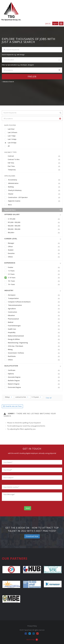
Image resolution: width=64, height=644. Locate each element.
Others (34, 257)
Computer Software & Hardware (34, 302)
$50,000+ (34, 233)
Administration (35, 183)
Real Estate (34, 356)
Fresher (34, 267)
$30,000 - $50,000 (34, 229)
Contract (34, 156)
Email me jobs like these (14, 406)
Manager (34, 243)
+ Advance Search (8, 82)
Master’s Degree (34, 384)
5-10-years (36, 397)
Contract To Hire (34, 160)
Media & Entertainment (34, 336)
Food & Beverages (34, 326)
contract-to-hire (22, 397)
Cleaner (35, 194)
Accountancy (35, 180)
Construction (34, 312)
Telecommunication (34, 305)
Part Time (34, 166)
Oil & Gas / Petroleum (34, 346)
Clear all (49, 398)
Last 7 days (12, 136)
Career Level (11, 239)
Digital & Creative (35, 201)
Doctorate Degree (34, 387)
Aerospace (34, 295)
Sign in (55, 23)
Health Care (34, 329)
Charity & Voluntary (35, 190)
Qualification (11, 366)
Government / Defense (34, 353)
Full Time (34, 163)
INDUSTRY (9, 290)
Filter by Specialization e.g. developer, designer (18, 65)
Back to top (32, 640)
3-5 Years (34, 274)
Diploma (34, 374)
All (9, 146)
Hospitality (34, 333)
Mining (34, 350)
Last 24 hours (13, 132)
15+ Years (34, 284)
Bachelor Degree (34, 381)
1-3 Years (34, 271)
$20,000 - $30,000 (34, 226)
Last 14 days (12, 139)
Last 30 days (12, 143)
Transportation (34, 298)
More (10, 205)
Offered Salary (12, 214)
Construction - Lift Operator (35, 197)
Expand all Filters (33, 210)
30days (8, 397)
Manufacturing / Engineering (34, 343)
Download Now (32, 536)
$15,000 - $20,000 (34, 222)
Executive (34, 253)
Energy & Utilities (34, 339)
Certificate (34, 370)
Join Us (48, 23)
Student (34, 250)
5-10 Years (34, 278)
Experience (10, 263)
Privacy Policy (32, 626)
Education (34, 315)
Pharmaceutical (34, 319)
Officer (34, 247)
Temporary (34, 170)
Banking (35, 187)
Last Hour (11, 129)
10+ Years (34, 281)
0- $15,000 (34, 219)
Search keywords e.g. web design (13, 55)
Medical (34, 322)
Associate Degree (34, 377)
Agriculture (34, 309)
